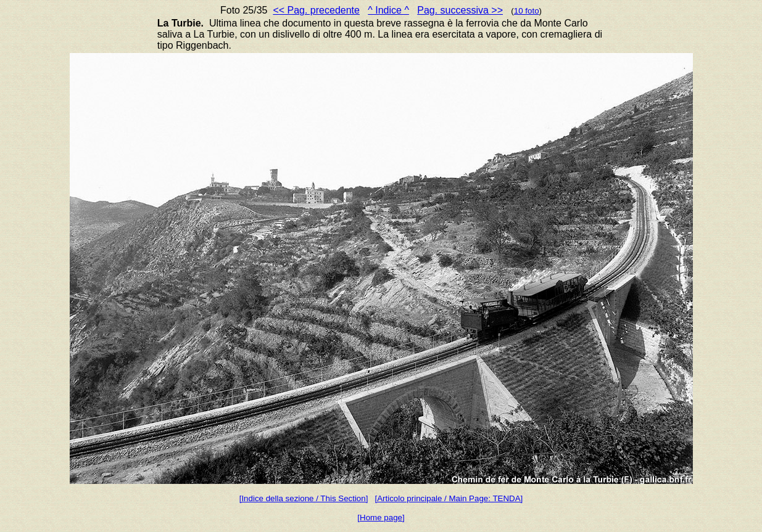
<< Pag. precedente (316, 10)
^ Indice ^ (388, 10)
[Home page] (381, 518)
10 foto (527, 11)
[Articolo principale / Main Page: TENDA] (449, 498)
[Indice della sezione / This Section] (304, 498)
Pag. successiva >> (460, 10)
